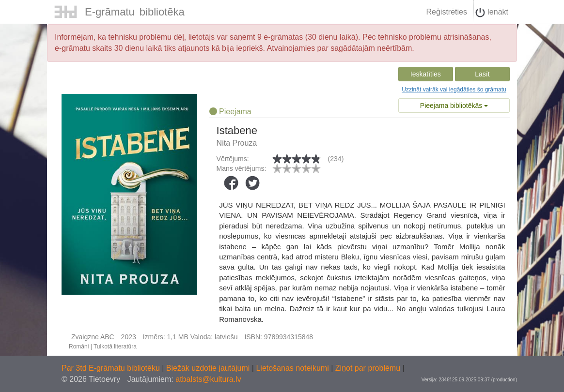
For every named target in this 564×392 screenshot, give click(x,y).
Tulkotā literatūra (115, 347)
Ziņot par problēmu (368, 368)
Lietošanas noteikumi (293, 368)
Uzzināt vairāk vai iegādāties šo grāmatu (454, 90)
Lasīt (482, 74)
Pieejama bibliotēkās (454, 106)
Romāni (79, 347)
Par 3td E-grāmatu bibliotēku (112, 368)
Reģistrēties (446, 12)
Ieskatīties (426, 74)
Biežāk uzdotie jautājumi (209, 368)
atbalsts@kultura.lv (208, 379)
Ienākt (492, 13)
